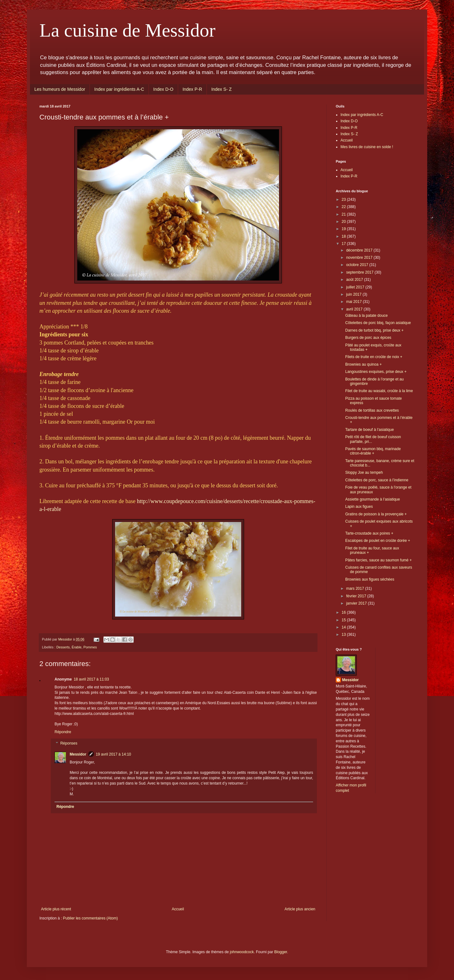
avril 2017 (355, 309)
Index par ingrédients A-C (119, 89)
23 (344, 200)
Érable (76, 647)
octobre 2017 (358, 265)
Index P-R (192, 89)
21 (344, 214)
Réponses (69, 743)
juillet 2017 (356, 287)
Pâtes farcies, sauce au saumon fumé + (378, 560)
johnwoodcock (242, 952)
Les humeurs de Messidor (60, 89)
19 (344, 229)
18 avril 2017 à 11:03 (91, 679)
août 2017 (355, 280)
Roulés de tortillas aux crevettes (372, 410)
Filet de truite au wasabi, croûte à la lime (379, 391)
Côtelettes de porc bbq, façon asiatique (378, 323)
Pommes (90, 647)
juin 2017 (354, 294)
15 (344, 620)
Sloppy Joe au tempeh (364, 473)
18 (344, 236)
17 (344, 244)
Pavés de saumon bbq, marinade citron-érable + (373, 451)
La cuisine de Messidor (127, 30)
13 (344, 635)
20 (344, 222)
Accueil (178, 909)
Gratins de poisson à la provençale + (376, 514)
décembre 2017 (360, 250)
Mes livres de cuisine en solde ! (367, 147)
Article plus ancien (300, 909)
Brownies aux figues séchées (370, 579)
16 (344, 612)
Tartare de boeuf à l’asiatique (370, 430)
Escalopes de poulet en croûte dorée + (378, 541)
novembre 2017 (360, 258)
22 (344, 207)
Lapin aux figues (359, 507)
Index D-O (163, 89)
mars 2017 (356, 589)
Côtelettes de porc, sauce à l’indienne (377, 480)
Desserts (63, 647)
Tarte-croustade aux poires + (369, 533)
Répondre (63, 732)
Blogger (281, 952)
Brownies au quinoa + (364, 364)
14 (344, 627)
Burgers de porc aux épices (368, 338)
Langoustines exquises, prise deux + (376, 372)
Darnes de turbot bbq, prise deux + (374, 330)
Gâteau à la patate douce (367, 316)
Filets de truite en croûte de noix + (374, 357)
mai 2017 (355, 302)
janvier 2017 (357, 603)
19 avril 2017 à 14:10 (113, 754)
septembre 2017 (360, 272)
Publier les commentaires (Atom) (90, 918)
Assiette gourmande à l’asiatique (373, 499)
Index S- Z (221, 89)
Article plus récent (56, 909)
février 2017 (357, 596)
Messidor (78, 754)
